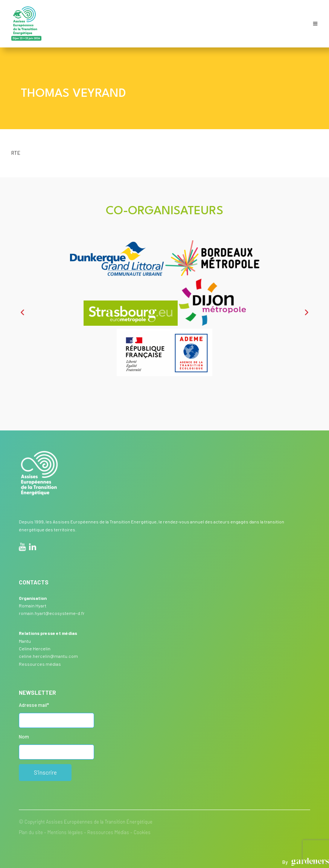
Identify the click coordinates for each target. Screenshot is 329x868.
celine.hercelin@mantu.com (48, 656)
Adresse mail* (34, 705)
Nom (24, 737)
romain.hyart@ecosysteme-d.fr (52, 613)
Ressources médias (40, 664)
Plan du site (31, 832)
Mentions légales (65, 832)
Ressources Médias (108, 832)
